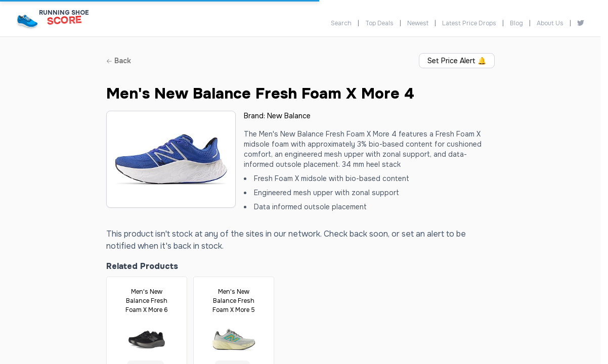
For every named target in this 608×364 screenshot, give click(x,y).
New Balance (289, 116)
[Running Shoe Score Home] (28, 21)
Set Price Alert (457, 61)
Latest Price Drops (469, 23)
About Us (550, 23)
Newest (418, 23)
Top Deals (379, 23)
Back (119, 61)
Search (341, 23)
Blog (516, 23)
